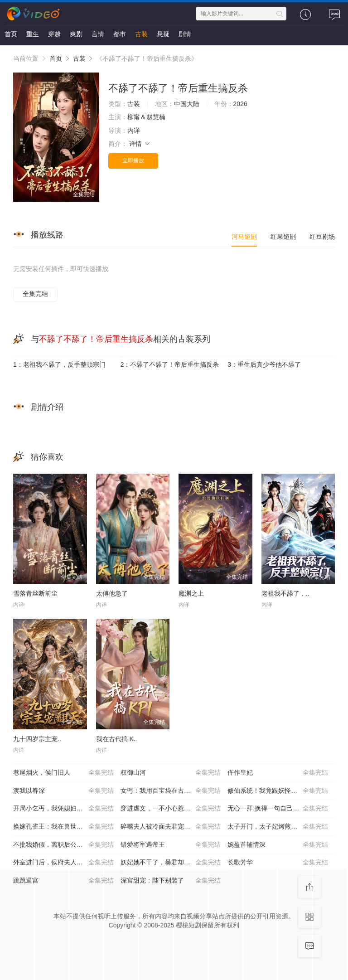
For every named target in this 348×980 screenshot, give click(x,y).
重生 (33, 34)
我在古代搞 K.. (117, 739)
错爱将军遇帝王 (171, 845)
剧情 (185, 34)
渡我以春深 (63, 791)
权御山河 (171, 773)
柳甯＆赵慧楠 (146, 117)
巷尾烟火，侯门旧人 (63, 773)
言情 (98, 34)
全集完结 (35, 294)
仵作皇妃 (278, 773)
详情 (140, 144)
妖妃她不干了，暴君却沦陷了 (171, 863)
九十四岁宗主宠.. (37, 739)
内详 (134, 131)
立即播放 (133, 160)
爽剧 (76, 34)
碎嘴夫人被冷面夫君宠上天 (171, 827)
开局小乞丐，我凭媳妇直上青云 (63, 809)
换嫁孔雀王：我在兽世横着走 (63, 827)
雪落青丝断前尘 (35, 593)
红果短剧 (283, 237)
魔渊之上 (191, 593)
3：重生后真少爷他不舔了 (264, 364)
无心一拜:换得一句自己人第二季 (278, 809)
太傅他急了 (112, 593)
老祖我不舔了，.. (285, 593)
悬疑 (163, 34)
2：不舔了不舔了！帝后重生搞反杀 (170, 364)
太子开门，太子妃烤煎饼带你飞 (278, 827)
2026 (240, 104)
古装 (141, 34)
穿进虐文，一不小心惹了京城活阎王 (171, 809)
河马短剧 (244, 237)
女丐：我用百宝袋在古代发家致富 (171, 791)
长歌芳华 (278, 863)
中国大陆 (187, 104)
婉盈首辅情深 (278, 845)
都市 (120, 34)
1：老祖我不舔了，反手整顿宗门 (59, 364)
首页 (11, 34)
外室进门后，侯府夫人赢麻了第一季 (64, 863)
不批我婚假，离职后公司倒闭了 (63, 845)
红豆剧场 (322, 237)
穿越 (54, 34)
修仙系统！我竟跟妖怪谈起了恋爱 (278, 791)
